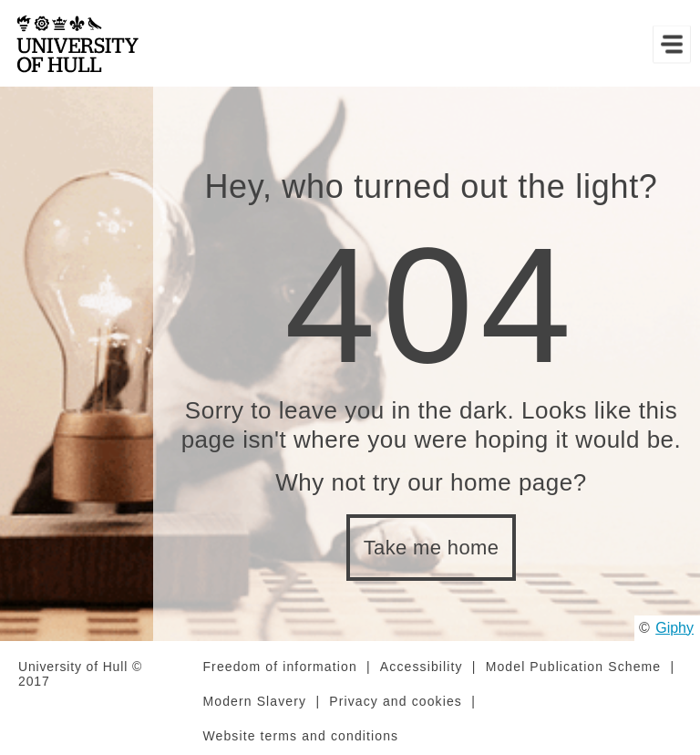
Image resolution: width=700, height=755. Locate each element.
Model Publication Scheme (574, 667)
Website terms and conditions (300, 736)
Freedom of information (279, 667)
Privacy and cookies (396, 701)
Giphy (674, 628)
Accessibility (422, 667)
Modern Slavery (254, 701)
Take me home (432, 548)
